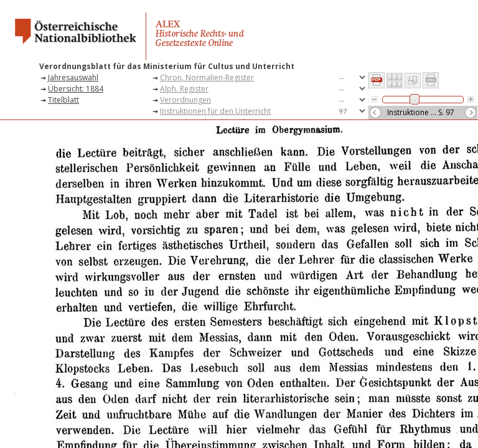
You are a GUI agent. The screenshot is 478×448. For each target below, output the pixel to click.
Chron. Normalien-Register (207, 77)
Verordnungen (185, 100)
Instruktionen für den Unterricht (215, 111)
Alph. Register (184, 89)
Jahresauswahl (73, 77)
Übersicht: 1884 (76, 89)
